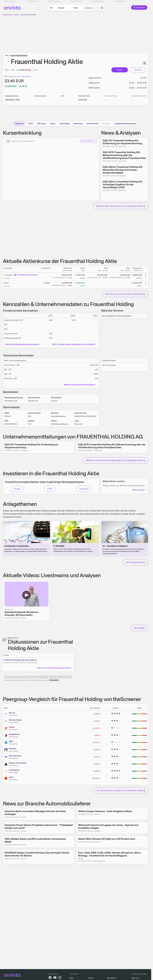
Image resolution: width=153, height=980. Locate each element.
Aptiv (11, 777)
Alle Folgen (140, 628)
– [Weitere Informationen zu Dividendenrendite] (35, 100)
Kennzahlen (65, 124)
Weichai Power (15, 720)
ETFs (50, 489)
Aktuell (61, 8)
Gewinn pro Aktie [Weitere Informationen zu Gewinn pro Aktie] (84, 96)
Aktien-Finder (139, 490)
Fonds (17, 489)
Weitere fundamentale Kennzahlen (23, 344)
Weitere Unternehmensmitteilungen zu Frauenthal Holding (116, 460)
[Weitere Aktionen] (146, 275)
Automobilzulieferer (19, 55)
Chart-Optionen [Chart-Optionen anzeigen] (89, 141)
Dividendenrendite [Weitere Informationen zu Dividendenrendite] (40, 96)
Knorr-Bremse (15, 756)
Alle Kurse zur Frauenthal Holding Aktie (125, 294)
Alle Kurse (42, 124)
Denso (12, 727)
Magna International (18, 763)
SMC (11, 741)
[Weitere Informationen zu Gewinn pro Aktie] (83, 100)
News (53, 124)
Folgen (120, 70)
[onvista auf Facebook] (50, 978)
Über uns (135, 978)
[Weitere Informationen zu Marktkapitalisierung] (12, 100)
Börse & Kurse (8, 15)
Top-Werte (111, 978)
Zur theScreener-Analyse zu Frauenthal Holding (121, 790)
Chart (30, 124)
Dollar (91, 978)
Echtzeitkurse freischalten (26, 275)
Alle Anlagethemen (136, 562)
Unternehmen (93, 124)
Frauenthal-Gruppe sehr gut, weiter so (20, 660)
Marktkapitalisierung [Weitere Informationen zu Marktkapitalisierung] (12, 96)
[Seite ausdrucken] (145, 63)
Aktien (16, 15)
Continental (14, 770)
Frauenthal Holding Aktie (28, 15)
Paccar (12, 713)
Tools (75, 8)
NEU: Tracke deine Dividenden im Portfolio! (75, 344)
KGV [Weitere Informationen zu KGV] (62, 96)
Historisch (78, 124)
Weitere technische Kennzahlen (80, 385)
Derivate (84, 489)
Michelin (13, 749)
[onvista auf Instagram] (60, 978)
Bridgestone (14, 734)
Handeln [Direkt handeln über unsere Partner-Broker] (138, 70)
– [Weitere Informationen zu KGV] (62, 100)
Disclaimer (54, 680)
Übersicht (19, 124)
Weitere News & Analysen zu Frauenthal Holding (121, 206)
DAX (71, 978)
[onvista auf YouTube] (55, 978)
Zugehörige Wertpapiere (125, 124)
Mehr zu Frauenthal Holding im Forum (55, 668)
